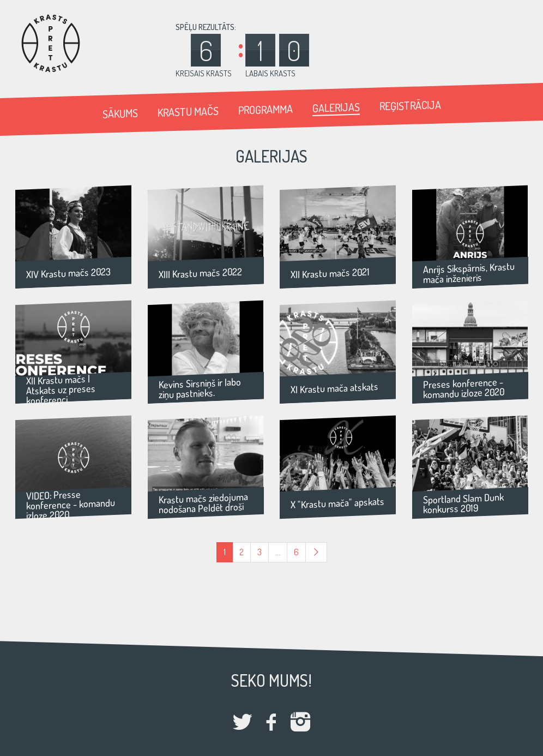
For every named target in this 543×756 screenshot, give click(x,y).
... (278, 552)
